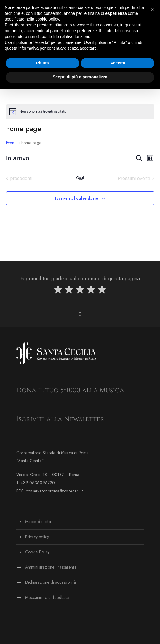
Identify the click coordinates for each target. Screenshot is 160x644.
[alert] (80, 111)
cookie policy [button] (47, 19)
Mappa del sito (38, 522)
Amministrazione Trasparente (51, 567)
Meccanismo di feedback (47, 597)
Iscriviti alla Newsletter (60, 419)
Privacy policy (37, 537)
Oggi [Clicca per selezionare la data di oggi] (80, 178)
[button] (152, 10)
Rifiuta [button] (42, 63)
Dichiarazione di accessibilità (51, 582)
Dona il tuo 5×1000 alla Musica (70, 390)
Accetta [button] (118, 63)
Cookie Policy (37, 552)
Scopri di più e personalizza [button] (80, 77)
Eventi (11, 143)
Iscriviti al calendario (77, 198)
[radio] (58, 291)
